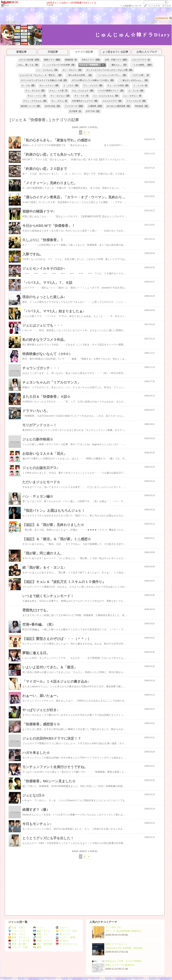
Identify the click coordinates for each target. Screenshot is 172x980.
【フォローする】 (149, 22)
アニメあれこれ (113, 927)
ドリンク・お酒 (18, 947)
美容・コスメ (17, 934)
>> (131, 6)
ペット (38, 928)
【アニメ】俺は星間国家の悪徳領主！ (124, 931)
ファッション (17, 931)
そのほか (62, 941)
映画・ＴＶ (10, 5)
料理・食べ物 (17, 944)
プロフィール (22, 22)
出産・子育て (17, 928)
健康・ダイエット (19, 937)
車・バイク (63, 934)
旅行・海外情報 (43, 944)
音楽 (37, 937)
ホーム (4, 22)
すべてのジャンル (67, 944)
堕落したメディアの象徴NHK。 (121, 965)
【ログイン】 (165, 22)
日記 (12, 22)
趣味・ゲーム (42, 931)
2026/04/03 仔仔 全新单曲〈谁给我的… (125, 948)
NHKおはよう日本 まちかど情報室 (123, 961)
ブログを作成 (154, 6)
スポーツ (62, 928)
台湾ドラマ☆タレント (116, 944)
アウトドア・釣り (67, 931)
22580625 (162, 18)
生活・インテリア (19, 941)
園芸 (37, 947)
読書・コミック (43, 941)
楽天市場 (167, 6)
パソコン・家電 (65, 937)
